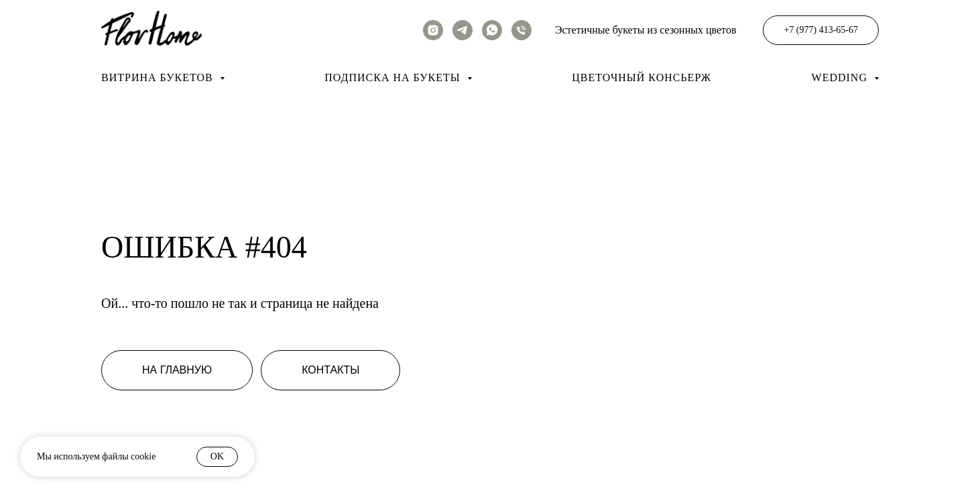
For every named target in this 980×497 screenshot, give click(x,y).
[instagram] (433, 30)
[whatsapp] (492, 30)
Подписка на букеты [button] (394, 77)
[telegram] (463, 30)
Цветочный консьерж (641, 77)
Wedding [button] (841, 77)
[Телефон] (522, 30)
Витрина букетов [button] (159, 77)
